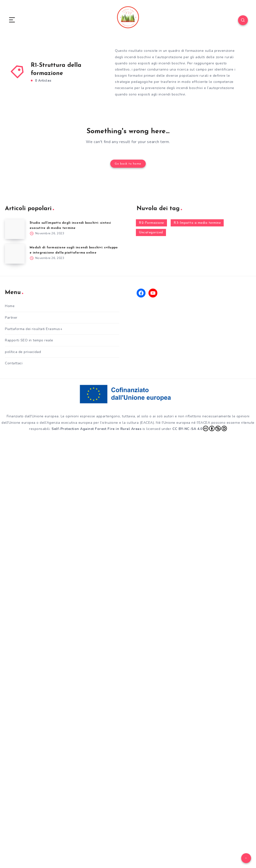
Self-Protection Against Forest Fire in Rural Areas (96, 428)
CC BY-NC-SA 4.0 (200, 428)
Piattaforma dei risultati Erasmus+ (34, 328)
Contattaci (14, 363)
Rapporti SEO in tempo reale (29, 340)
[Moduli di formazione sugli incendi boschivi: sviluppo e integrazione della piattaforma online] (15, 253)
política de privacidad (23, 351)
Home (10, 306)
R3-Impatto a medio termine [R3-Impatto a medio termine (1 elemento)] (197, 222)
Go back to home (128, 163)
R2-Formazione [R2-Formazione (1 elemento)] (151, 222)
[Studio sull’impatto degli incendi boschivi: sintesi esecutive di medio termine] (15, 229)
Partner (11, 317)
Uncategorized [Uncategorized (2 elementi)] (151, 232)
